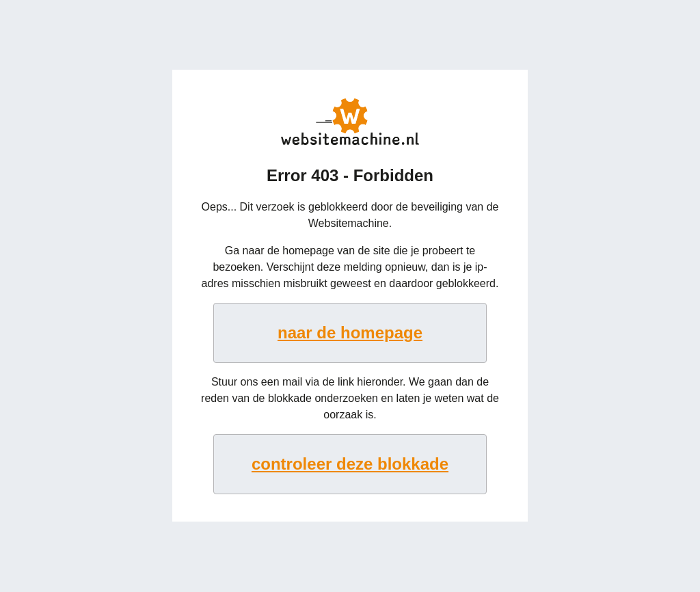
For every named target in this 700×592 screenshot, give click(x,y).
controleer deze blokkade (350, 464)
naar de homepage (350, 333)
